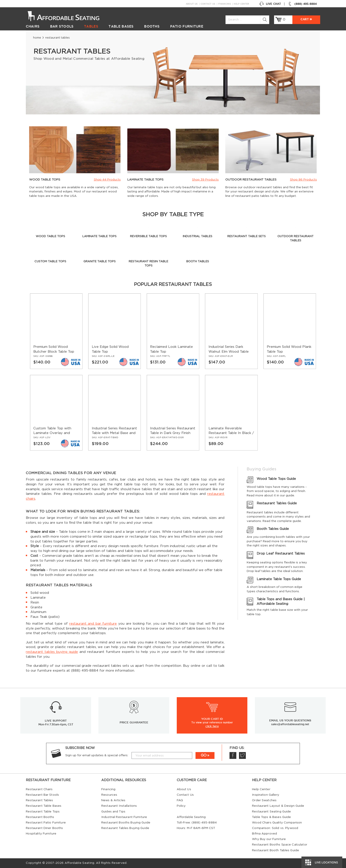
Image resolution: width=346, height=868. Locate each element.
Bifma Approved (264, 834)
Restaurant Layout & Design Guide (278, 806)
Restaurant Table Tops (43, 812)
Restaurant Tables (39, 800)
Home (37, 38)
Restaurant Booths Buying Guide (126, 823)
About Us (192, 4)
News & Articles (113, 800)
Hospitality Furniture (41, 834)
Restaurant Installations (119, 806)
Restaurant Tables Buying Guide (125, 828)
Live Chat (270, 4)
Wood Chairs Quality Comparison (277, 823)
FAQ (180, 800)
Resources (109, 795)
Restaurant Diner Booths (44, 828)
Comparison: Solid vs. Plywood (275, 828)
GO (204, 755)
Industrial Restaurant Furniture (124, 817)
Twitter (242, 755)
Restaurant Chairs (39, 789)
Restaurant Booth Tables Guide (275, 850)
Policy (181, 806)
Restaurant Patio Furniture (46, 823)
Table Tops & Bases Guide (271, 817)
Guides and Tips (113, 812)
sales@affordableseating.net (290, 724)
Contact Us (208, 4)
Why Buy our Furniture (269, 839)
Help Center (241, 4)
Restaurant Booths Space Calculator (280, 845)
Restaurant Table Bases (44, 806)
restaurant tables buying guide (52, 652)
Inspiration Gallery (266, 795)
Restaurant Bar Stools (42, 795)
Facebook (233, 755)
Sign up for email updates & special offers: (97, 755)
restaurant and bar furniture (93, 624)
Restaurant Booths (40, 817)
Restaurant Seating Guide (271, 812)
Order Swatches (264, 800)
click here (212, 726)
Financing (225, 4)
